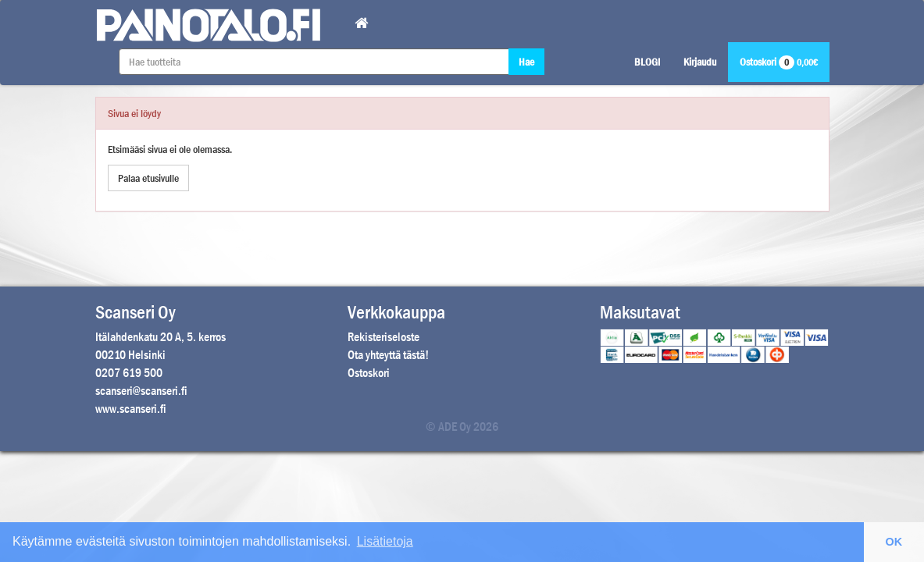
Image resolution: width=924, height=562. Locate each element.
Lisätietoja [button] (385, 541)
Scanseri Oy (136, 312)
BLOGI (647, 62)
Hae (526, 62)
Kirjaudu (700, 62)
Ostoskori (779, 62)
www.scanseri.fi (131, 409)
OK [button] (894, 542)
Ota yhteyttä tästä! (388, 355)
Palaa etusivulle (148, 178)
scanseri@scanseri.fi (141, 391)
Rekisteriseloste (384, 337)
